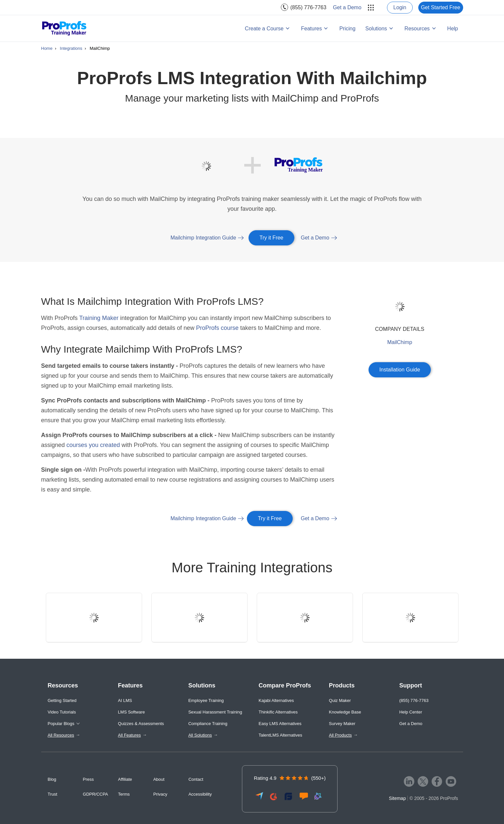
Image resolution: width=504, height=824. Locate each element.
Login (400, 7)
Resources (417, 29)
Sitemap (397, 798)
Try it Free (271, 238)
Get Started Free (441, 7)
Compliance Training (208, 724)
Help (453, 29)
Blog (52, 779)
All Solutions (200, 735)
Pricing (347, 29)
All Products (340, 735)
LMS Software (132, 712)
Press (88, 779)
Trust (53, 794)
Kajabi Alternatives (276, 700)
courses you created (93, 445)
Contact (196, 779)
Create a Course (264, 29)
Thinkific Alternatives (278, 712)
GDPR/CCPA (95, 794)
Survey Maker (342, 724)
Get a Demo (347, 7)
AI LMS (125, 700)
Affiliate (125, 779)
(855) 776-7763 (308, 7)
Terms (124, 794)
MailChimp (400, 342)
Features (311, 29)
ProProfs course (217, 328)
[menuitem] (304, 7)
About (159, 779)
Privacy (160, 794)
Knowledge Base (345, 712)
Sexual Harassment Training (215, 712)
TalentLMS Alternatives (280, 735)
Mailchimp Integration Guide (203, 238)
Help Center (411, 712)
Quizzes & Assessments (141, 724)
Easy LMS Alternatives (280, 724)
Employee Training (206, 700)
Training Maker (99, 318)
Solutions (376, 29)
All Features (129, 735)
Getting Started (62, 700)
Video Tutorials (62, 712)
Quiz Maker (340, 700)
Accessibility (200, 794)
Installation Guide (400, 370)
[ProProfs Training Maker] (64, 29)
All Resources (61, 735)
